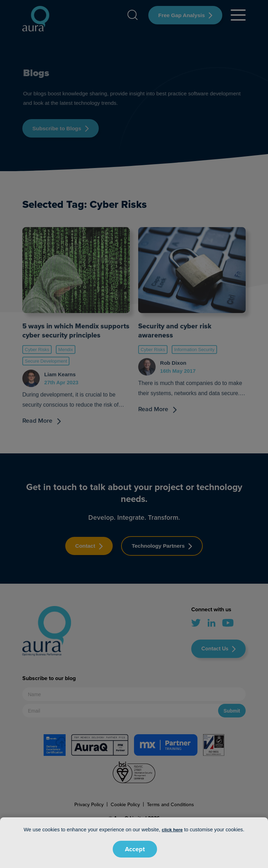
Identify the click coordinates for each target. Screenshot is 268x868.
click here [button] (172, 830)
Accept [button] (135, 849)
